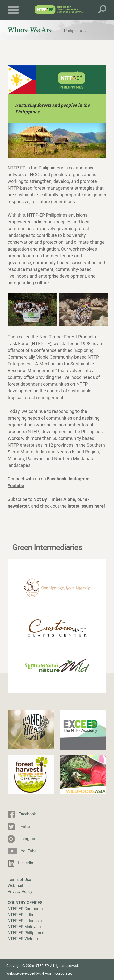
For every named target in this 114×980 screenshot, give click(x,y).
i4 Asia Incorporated (57, 973)
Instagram (27, 839)
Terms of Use (19, 880)
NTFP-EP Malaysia (24, 927)
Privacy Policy (20, 892)
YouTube (29, 851)
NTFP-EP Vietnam (23, 939)
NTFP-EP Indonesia (25, 921)
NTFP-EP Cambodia (25, 909)
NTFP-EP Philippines (26, 933)
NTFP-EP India (20, 915)
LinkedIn (26, 863)
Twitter (25, 826)
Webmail (15, 886)
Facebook (27, 814)
